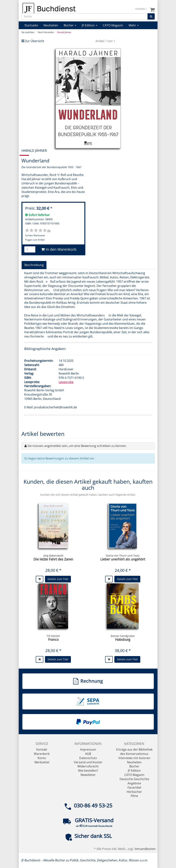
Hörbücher (134, 792)
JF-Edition (90, 25)
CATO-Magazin (113, 25)
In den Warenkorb (59, 249)
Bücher (70, 25)
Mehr (134, 25)
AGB (88, 754)
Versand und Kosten (88, 762)
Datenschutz (88, 758)
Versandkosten (145, 849)
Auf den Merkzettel (35, 235)
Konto (42, 758)
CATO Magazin (134, 775)
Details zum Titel (58, 579)
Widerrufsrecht (88, 766)
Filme (134, 796)
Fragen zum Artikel (35, 240)
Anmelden (141, 9)
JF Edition (134, 771)
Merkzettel (42, 762)
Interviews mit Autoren (134, 758)
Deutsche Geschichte (134, 779)
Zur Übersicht (35, 41)
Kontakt (42, 749)
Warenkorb (42, 754)
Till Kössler (53, 636)
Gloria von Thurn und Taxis (123, 556)
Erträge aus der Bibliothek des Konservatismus (134, 752)
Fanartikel (134, 788)
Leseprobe (66, 382)
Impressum (88, 749)
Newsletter (88, 775)
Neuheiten (51, 25)
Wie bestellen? (88, 771)
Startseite (31, 25)
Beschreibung (34, 265)
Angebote (134, 783)
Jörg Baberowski (53, 556)
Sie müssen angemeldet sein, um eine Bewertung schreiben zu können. (77, 446)
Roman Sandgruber (123, 636)
